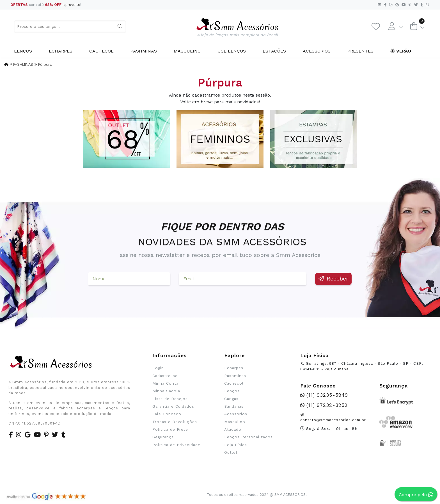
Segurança (163, 437)
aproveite (72, 5)
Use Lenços (232, 51)
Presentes (360, 51)
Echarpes (61, 51)
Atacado (233, 429)
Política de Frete (170, 429)
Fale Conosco (167, 414)
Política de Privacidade (176, 445)
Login (158, 368)
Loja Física (236, 445)
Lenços (23, 51)
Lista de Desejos (170, 399)
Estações (274, 51)
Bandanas (234, 406)
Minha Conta (165, 383)
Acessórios (317, 51)
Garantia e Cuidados (173, 406)
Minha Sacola (166, 391)
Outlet (231, 452)
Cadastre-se (165, 376)
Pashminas (144, 51)
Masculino (187, 51)
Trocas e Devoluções (175, 422)
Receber (333, 279)
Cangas (231, 399)
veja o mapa (337, 369)
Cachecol (101, 51)
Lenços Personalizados (248, 437)
